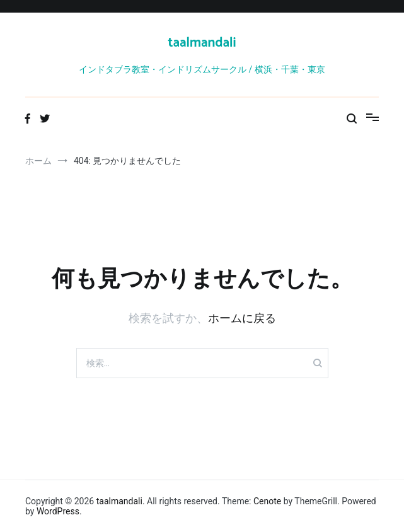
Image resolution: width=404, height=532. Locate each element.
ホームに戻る (242, 318)
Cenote (267, 501)
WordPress (58, 511)
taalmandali (202, 43)
